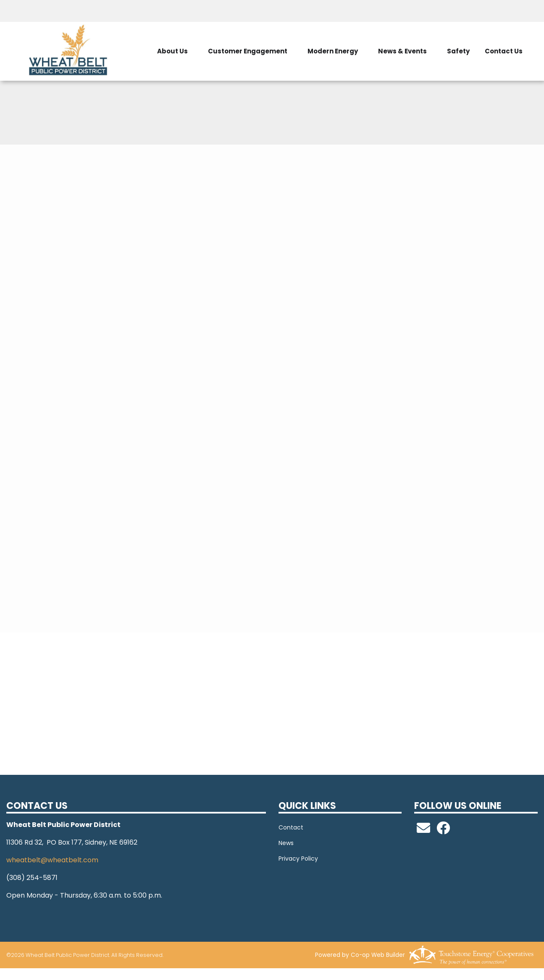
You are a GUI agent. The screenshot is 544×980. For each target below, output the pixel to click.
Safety (458, 51)
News (286, 843)
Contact (291, 827)
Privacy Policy (298, 858)
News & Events (402, 51)
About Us (172, 51)
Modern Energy (333, 51)
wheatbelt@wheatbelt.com (52, 860)
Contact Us (504, 51)
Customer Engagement (248, 51)
